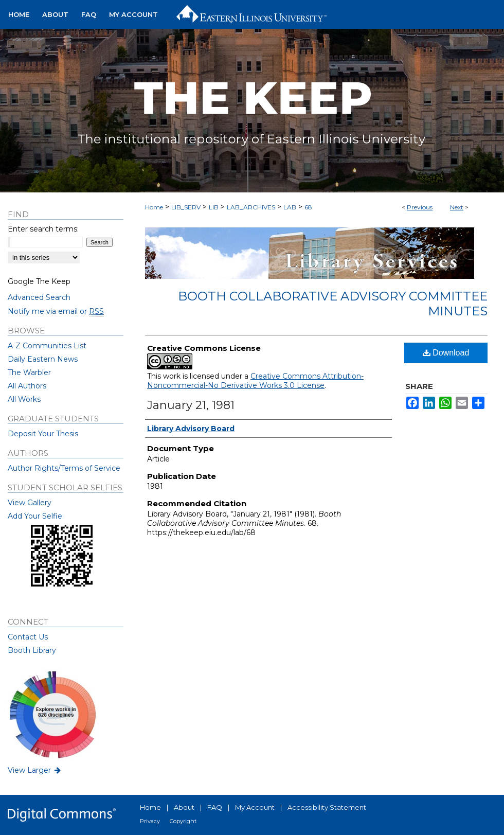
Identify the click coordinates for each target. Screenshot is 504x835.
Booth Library (32, 650)
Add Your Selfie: (36, 516)
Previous (420, 207)
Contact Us (28, 637)
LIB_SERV (186, 207)
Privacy (150, 821)
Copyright (183, 821)
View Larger (35, 770)
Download (446, 353)
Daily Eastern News (43, 359)
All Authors (27, 386)
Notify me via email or (56, 311)
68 (308, 207)
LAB (290, 207)
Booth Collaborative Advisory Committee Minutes (333, 304)
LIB (214, 207)
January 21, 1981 (191, 405)
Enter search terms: (43, 229)
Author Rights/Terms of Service (64, 468)
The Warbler (29, 372)
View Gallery (30, 503)
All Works (24, 399)
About (184, 807)
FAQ (215, 807)
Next (457, 207)
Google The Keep (39, 281)
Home (154, 207)
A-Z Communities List (47, 346)
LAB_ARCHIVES (251, 207)
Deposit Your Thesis (43, 434)
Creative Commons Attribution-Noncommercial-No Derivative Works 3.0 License (255, 381)
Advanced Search (39, 297)
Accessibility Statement (327, 807)
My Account (255, 807)
